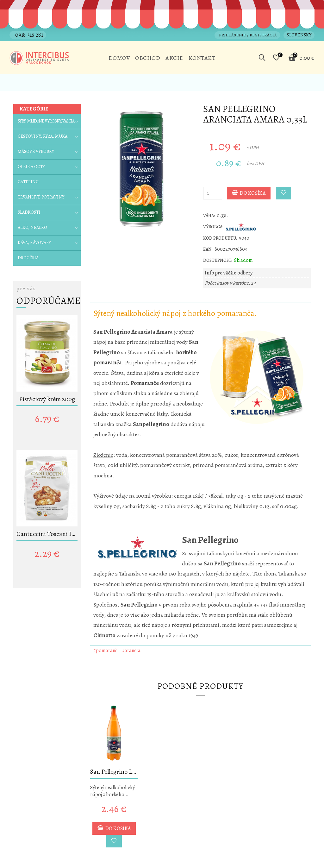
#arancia (131, 651)
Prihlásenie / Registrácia (248, 35)
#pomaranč (105, 651)
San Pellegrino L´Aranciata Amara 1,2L (114, 772)
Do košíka (249, 193)
